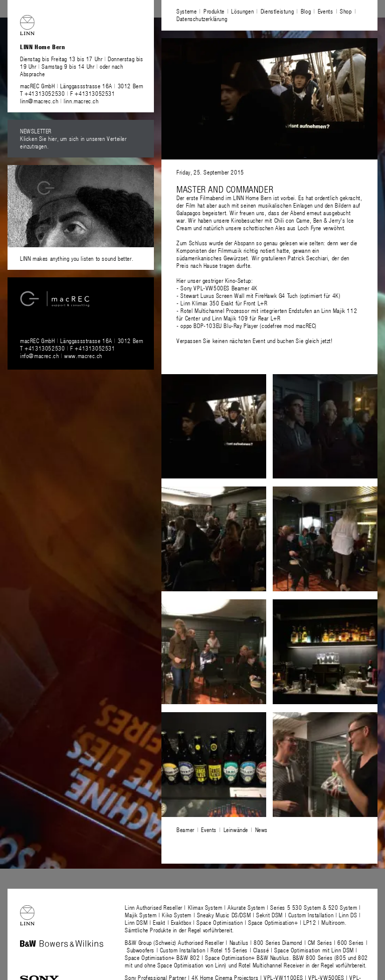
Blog (306, 11)
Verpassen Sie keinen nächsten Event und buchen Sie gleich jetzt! (254, 341)
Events (326, 11)
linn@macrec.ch (39, 101)
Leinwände (236, 830)
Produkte (214, 11)
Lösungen (242, 11)
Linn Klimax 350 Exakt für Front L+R (224, 303)
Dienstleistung (277, 11)
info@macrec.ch (39, 356)
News (261, 830)
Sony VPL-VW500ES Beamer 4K (219, 288)
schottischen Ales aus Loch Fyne (282, 228)
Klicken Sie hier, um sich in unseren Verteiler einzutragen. (73, 142)
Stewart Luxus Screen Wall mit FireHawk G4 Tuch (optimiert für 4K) (260, 295)
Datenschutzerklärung (202, 19)
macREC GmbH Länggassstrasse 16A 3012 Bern (82, 86)
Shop (346, 11)
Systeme (186, 11)
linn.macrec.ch (81, 101)
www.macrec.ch (83, 356)
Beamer (185, 830)
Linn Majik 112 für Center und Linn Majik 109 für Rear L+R (267, 314)
